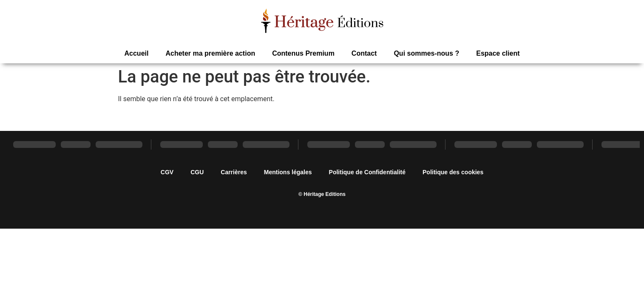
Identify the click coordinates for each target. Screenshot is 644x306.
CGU (197, 172)
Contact (364, 53)
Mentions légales (288, 172)
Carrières (234, 172)
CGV (167, 172)
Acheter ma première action (210, 53)
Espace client (498, 53)
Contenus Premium (303, 53)
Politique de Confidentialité (367, 172)
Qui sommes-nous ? (426, 53)
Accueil (137, 53)
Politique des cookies (453, 172)
